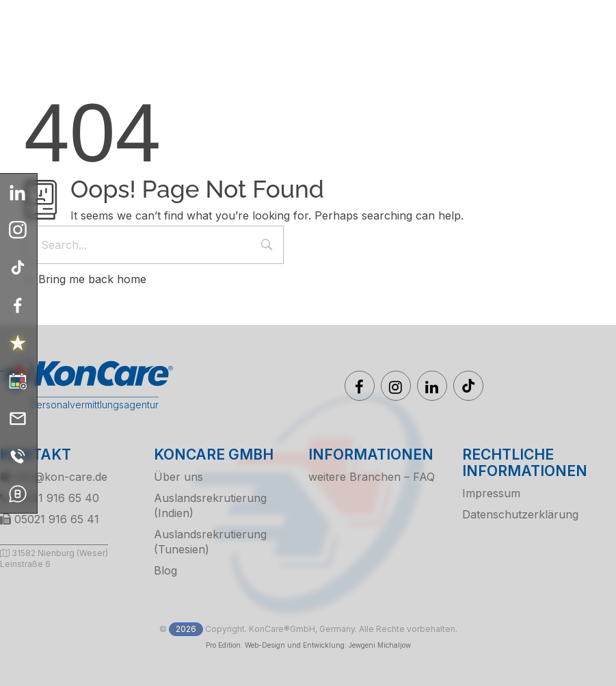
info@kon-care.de (54, 477)
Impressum (491, 493)
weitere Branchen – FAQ (372, 477)
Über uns (178, 477)
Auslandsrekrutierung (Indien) (210, 505)
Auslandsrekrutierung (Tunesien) (210, 542)
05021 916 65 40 (50, 498)
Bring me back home (85, 279)
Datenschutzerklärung (520, 514)
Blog (165, 570)
